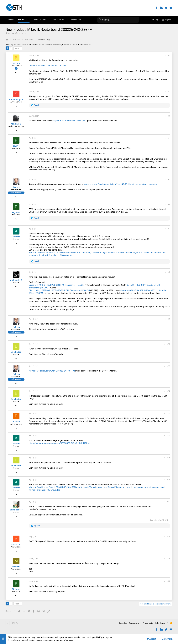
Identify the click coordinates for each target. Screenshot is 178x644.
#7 (169, 229)
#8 (169, 272)
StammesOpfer (16, 100)
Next (17, 48)
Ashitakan (16, 545)
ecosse (16, 422)
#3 (169, 116)
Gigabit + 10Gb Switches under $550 (70, 121)
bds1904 (11, 33)
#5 (169, 179)
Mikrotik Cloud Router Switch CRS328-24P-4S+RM (52, 371)
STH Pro (15, 623)
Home (162, 623)
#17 (169, 502)
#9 (169, 319)
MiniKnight (16, 124)
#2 (169, 92)
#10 (169, 344)
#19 (169, 559)
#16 (169, 480)
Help (157, 623)
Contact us (123, 623)
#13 (169, 414)
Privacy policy (148, 623)
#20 (169, 581)
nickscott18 (16, 280)
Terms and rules (135, 623)
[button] (29, 20)
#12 (169, 391)
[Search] (118, 20)
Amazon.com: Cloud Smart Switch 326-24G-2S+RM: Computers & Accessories (120, 184)
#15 (169, 458)
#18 (169, 537)
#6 (169, 204)
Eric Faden (16, 352)
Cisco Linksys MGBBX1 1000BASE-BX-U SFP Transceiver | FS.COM (59, 290)
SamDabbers (16, 510)
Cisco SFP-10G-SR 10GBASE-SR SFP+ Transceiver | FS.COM (57, 285)
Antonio (16, 237)
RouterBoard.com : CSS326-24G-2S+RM (47, 66)
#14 (169, 436)
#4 (169, 138)
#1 (169, 55)
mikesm (16, 567)
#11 (169, 366)
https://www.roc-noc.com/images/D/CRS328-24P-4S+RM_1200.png (60, 443)
